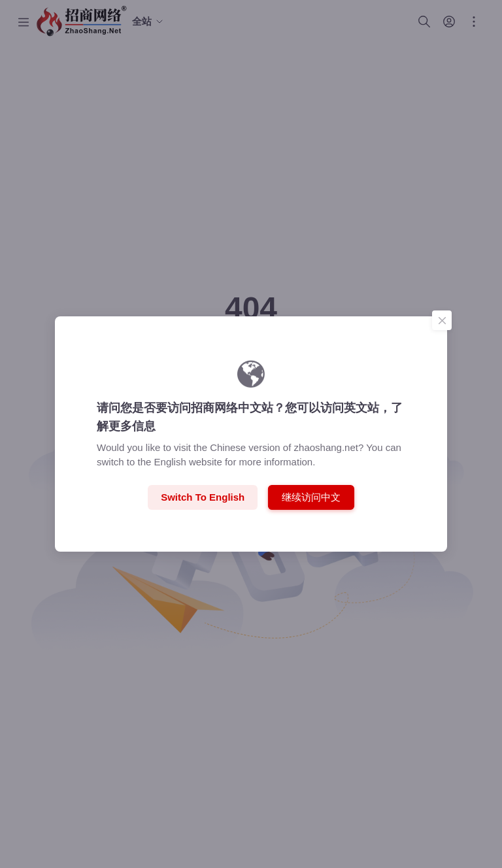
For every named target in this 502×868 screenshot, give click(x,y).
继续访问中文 (311, 496)
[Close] (442, 320)
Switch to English (203, 497)
